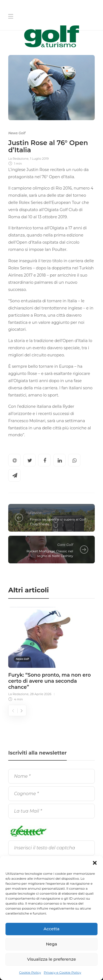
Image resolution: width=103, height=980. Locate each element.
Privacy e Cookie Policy (62, 972)
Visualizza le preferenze (52, 959)
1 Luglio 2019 (39, 159)
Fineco (36, 513)
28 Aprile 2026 (41, 694)
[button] (95, 863)
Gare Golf (65, 545)
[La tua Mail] (51, 811)
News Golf (17, 133)
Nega (51, 944)
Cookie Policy (30, 972)
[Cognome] (51, 794)
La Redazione (18, 159)
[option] (51, 653)
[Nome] (51, 776)
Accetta (52, 929)
